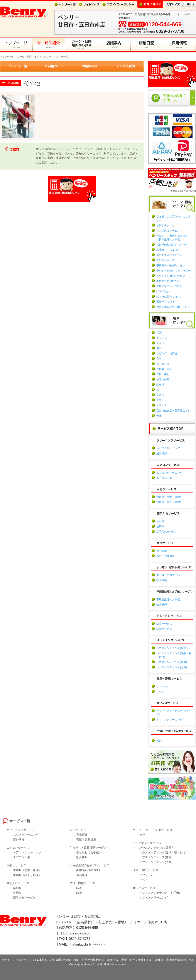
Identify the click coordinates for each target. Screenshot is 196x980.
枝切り (160, 527)
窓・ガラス (163, 364)
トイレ (160, 343)
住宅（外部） (164, 379)
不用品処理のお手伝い (169, 600)
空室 (159, 400)
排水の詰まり (164, 291)
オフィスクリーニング (46, 56)
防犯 (79, 893)
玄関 (159, 333)
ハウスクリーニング (168, 448)
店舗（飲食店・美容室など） (173, 411)
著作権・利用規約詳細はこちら (175, 960)
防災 (79, 888)
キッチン (162, 338)
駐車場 (160, 385)
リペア (160, 692)
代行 (159, 741)
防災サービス (164, 624)
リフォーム (163, 686)
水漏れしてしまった (168, 250)
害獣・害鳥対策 (166, 556)
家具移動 (162, 580)
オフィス (162, 405)
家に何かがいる (166, 260)
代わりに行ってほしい (169, 297)
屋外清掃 (162, 453)
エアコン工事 (164, 478)
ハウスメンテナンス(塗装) (172, 667)
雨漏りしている (166, 302)
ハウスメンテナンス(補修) (172, 662)
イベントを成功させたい (171, 276)
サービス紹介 (24, 56)
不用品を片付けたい (168, 281)
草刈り (160, 521)
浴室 (159, 348)
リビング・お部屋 (167, 353)
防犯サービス (164, 629)
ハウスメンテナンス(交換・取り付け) (163, 852)
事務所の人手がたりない (171, 265)
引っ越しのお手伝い (168, 575)
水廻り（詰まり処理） (169, 502)
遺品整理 (162, 605)
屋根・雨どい (164, 374)
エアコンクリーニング (169, 473)
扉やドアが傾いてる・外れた (173, 271)
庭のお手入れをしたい (169, 255)
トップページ (7, 56)
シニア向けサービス (168, 231)
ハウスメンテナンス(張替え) (173, 648)
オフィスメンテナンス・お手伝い (161, 893)
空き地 (160, 395)
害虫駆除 (162, 551)
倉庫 (159, 416)
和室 (159, 359)
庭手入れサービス (167, 532)
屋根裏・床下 (164, 369)
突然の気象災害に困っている (173, 307)
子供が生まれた (166, 225)
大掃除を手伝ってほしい (171, 286)
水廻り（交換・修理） (169, 497)
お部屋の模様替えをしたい (172, 245)
